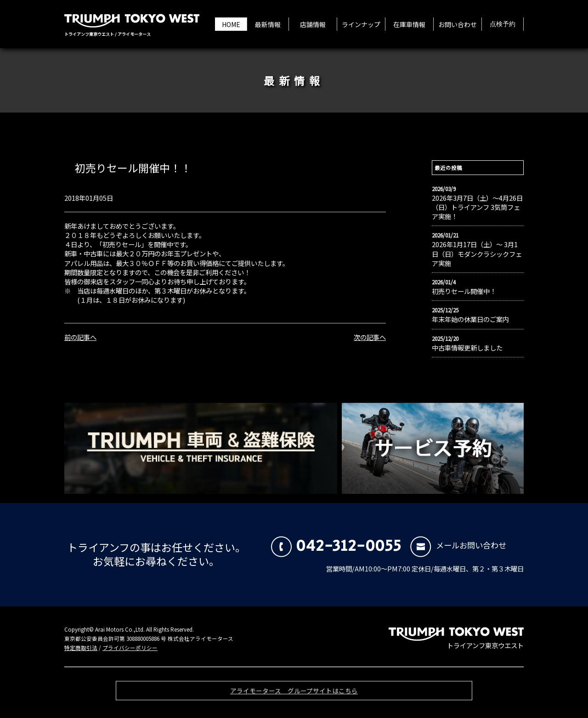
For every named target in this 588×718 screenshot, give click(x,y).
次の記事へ (370, 337)
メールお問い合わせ (458, 545)
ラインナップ (361, 24)
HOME (231, 24)
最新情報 (268, 24)
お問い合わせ (458, 24)
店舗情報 (313, 24)
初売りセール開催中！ (464, 291)
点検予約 (503, 24)
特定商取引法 (81, 648)
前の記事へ (80, 337)
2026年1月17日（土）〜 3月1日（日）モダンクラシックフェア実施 (477, 254)
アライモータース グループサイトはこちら (294, 695)
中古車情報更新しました (467, 348)
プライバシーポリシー (130, 648)
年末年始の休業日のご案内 (470, 319)
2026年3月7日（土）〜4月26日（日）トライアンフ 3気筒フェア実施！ (477, 207)
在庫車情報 (409, 24)
